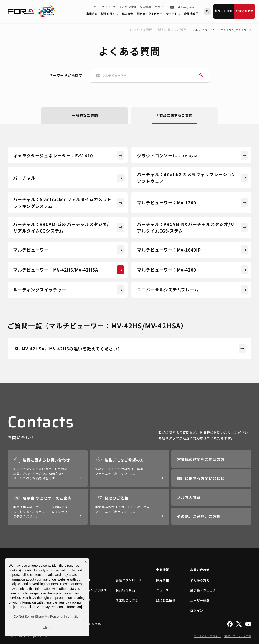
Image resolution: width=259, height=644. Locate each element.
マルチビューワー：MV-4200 (192, 270)
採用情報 (145, 7)
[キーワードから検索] (207, 12)
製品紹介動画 (125, 590)
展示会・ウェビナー (150, 14)
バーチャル (69, 178)
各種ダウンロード (128, 580)
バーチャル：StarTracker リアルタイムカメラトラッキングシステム (69, 203)
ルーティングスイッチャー (69, 290)
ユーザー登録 (200, 600)
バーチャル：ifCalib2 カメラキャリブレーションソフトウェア (192, 178)
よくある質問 (127, 7)
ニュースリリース (104, 7)
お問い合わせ (245, 11)
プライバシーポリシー (207, 636)
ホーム (123, 30)
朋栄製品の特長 (127, 600)
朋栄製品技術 (166, 600)
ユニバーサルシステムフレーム (192, 290)
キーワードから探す (66, 75)
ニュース (162, 590)
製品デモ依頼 (224, 11)
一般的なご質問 (85, 115)
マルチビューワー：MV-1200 (192, 203)
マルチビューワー (69, 250)
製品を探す (110, 15)
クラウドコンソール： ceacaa (192, 155)
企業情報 (192, 15)
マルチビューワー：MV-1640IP (192, 250)
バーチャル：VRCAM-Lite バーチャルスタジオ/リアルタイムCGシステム (69, 227)
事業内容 (92, 14)
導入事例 (128, 14)
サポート (174, 15)
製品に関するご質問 (172, 30)
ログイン (160, 7)
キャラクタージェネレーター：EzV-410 (69, 155)
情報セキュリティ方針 (238, 636)
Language (188, 7)
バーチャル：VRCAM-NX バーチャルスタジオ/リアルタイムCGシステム (192, 227)
